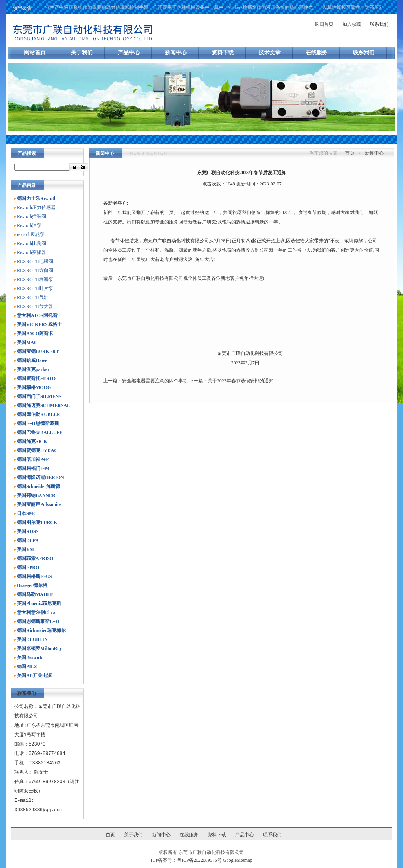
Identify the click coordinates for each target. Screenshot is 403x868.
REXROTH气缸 (33, 297)
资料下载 (223, 53)
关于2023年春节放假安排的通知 (241, 381)
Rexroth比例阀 (31, 243)
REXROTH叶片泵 (35, 288)
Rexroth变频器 (31, 252)
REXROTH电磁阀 (35, 261)
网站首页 (35, 53)
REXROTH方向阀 (35, 270)
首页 (350, 153)
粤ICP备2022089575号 (199, 860)
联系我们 (379, 24)
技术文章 (270, 53)
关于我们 (82, 53)
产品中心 (129, 53)
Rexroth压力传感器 (36, 207)
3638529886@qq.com (38, 810)
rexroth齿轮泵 (31, 234)
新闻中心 (176, 53)
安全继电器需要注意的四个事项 (155, 381)
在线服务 (317, 53)
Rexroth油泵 (29, 225)
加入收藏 (352, 24)
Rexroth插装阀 (31, 216)
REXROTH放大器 (35, 306)
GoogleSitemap (238, 860)
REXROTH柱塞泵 (35, 279)
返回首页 (324, 24)
